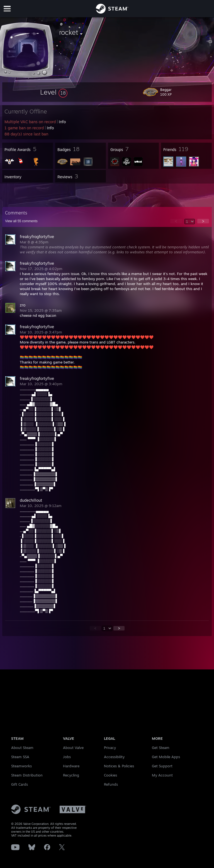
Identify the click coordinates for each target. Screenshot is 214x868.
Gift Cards (20, 784)
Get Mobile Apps (166, 757)
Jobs (67, 757)
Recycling (71, 775)
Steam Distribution (27, 775)
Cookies (110, 775)
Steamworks (21, 766)
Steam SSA (20, 757)
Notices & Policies (119, 766)
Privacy (110, 748)
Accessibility (114, 757)
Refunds (111, 784)
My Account (162, 775)
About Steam (22, 748)
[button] (54, 92)
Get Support (162, 766)
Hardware (71, 766)
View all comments (21, 221)
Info (62, 122)
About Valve (73, 748)
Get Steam (161, 748)
